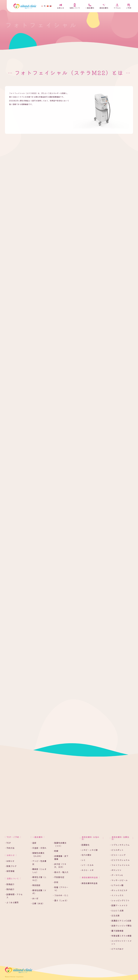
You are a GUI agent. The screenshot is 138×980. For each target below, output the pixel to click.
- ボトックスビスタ (119, 890)
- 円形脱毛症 (59, 877)
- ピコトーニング (118, 855)
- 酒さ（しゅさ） (61, 900)
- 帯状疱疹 (36, 885)
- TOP (8, 843)
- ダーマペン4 (116, 875)
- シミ (83, 860)
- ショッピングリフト (120, 900)
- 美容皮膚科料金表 (89, 883)
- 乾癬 (56, 851)
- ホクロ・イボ (87, 870)
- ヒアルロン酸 (117, 885)
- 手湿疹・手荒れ (39, 848)
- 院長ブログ (11, 866)
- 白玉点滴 (115, 915)
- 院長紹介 (10, 884)
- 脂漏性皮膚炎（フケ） (60, 844)
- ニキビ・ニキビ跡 (89, 850)
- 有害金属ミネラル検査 (121, 936)
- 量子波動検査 (117, 931)
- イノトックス (117, 895)
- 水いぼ (35, 898)
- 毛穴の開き (86, 855)
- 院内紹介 (10, 889)
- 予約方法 (10, 848)
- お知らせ (10, 861)
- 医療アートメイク (119, 905)
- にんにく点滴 (117, 910)
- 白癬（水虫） (38, 903)
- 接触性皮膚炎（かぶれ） (38, 854)
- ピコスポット (117, 850)
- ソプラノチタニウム (120, 845)
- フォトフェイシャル (120, 865)
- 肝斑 (56, 882)
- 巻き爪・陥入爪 (61, 872)
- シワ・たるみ (87, 865)
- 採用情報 (10, 871)
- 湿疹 (34, 843)
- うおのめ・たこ (61, 895)
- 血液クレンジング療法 (121, 926)
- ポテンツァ (116, 870)
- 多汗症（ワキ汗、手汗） (60, 866)
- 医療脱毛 (85, 845)
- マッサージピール (119, 880)
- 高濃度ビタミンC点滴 (121, 921)
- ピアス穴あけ (117, 949)
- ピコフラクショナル (120, 860)
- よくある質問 (12, 902)
